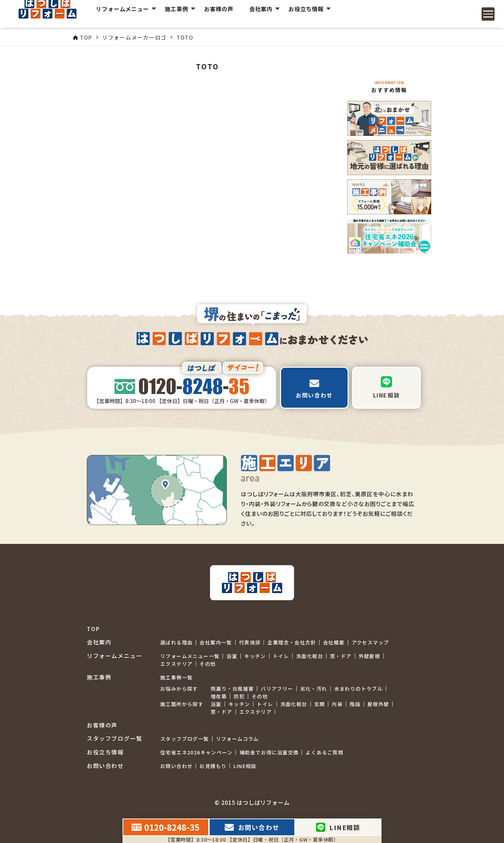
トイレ (281, 656)
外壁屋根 (370, 656)
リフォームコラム (237, 739)
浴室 (232, 656)
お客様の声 (214, 14)
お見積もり (213, 766)
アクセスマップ (370, 642)
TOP (93, 629)
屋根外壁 (378, 704)
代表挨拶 (250, 642)
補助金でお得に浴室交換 (269, 752)
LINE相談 (245, 766)
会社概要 (334, 642)
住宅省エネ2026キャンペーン (196, 752)
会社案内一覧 (216, 642)
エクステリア (176, 664)
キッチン (255, 656)
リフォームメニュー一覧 (190, 656)
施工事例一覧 (176, 677)
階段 (355, 704)
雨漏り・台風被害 (232, 689)
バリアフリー (277, 689)
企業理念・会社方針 (292, 642)
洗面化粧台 (310, 656)
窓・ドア (341, 656)
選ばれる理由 (176, 642)
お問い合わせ (176, 766)
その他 (208, 664)
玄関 (320, 704)
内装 (337, 704)
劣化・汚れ (314, 689)
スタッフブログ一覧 (185, 739)
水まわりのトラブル (359, 689)
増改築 (219, 696)
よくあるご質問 (324, 752)
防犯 (239, 696)
